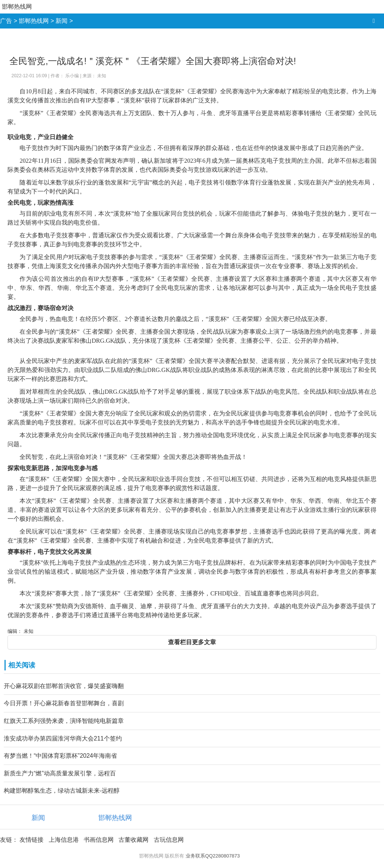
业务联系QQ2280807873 (213, 856)
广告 (6, 21)
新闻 (61, 21)
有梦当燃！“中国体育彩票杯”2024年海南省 (60, 756)
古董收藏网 (133, 840)
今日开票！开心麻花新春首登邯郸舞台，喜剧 (64, 703)
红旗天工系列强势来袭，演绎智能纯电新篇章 (64, 721)
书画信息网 (99, 840)
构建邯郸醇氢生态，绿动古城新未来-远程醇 (62, 791)
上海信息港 (64, 840)
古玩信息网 (169, 840)
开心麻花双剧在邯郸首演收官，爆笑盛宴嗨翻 (64, 686)
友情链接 (31, 840)
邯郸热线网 (17, 7)
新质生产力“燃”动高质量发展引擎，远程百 (60, 773)
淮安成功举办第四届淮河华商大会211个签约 (63, 738)
